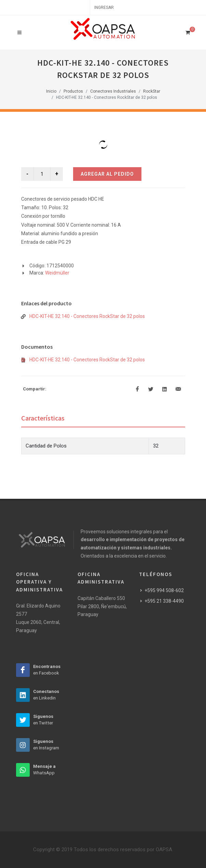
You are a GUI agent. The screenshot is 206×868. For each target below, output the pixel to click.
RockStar (152, 91)
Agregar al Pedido (107, 174)
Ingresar (104, 8)
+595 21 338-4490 (164, 601)
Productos (73, 91)
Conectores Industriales (113, 91)
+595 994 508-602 (164, 590)
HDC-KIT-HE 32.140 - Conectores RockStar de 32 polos (87, 316)
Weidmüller (57, 273)
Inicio (51, 91)
